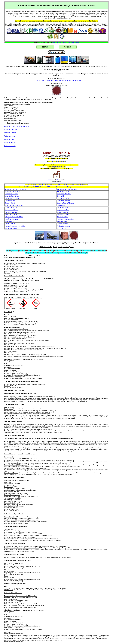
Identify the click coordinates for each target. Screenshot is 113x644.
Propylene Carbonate (11, 219)
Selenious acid (9, 221)
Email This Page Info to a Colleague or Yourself (66, 42)
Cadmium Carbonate (11, 129)
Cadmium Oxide (10, 139)
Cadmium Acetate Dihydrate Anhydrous (17, 126)
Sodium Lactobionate (64, 226)
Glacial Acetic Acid (11, 208)
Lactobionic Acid (62, 208)
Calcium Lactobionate (12, 198)
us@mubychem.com (59, 167)
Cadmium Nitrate (10, 136)
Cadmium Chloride (10, 133)
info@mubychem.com (59, 162)
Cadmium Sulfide (10, 146)
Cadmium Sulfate (10, 143)
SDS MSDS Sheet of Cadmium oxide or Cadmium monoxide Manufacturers (56, 80)
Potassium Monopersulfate (65, 219)
